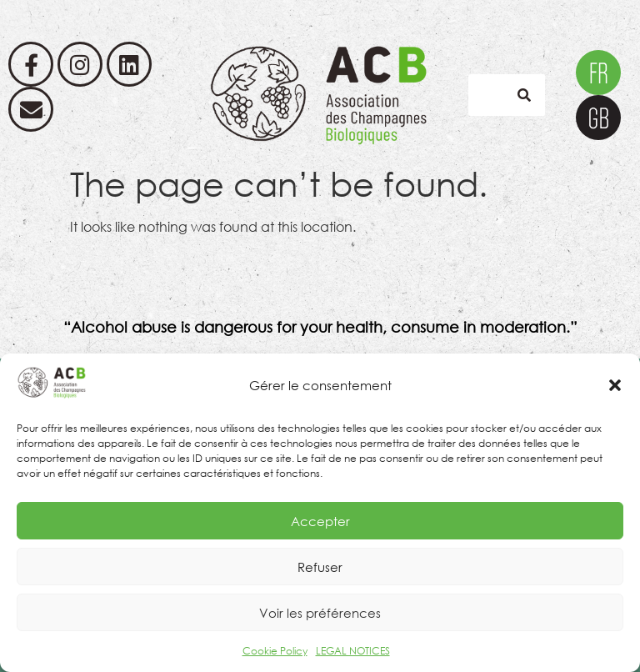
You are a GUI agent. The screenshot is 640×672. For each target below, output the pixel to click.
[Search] (524, 95)
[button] (615, 385)
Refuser (320, 567)
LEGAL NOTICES (353, 651)
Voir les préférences (320, 613)
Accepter (320, 521)
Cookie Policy (275, 651)
